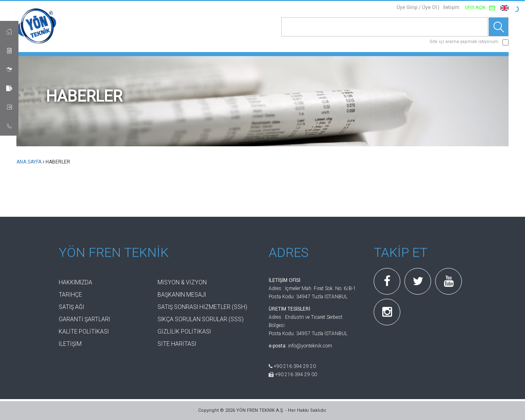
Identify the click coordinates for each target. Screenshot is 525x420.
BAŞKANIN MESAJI (182, 295)
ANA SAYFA (29, 162)
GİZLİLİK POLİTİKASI (184, 331)
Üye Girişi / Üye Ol (417, 7)
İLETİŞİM (70, 344)
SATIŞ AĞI (71, 307)
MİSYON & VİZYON (182, 282)
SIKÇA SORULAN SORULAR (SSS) (201, 319)
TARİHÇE (70, 295)
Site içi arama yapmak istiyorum (464, 42)
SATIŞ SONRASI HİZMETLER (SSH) (202, 307)
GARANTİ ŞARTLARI (84, 319)
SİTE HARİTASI (177, 344)
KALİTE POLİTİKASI (84, 331)
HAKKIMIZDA (75, 282)
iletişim (451, 7)
